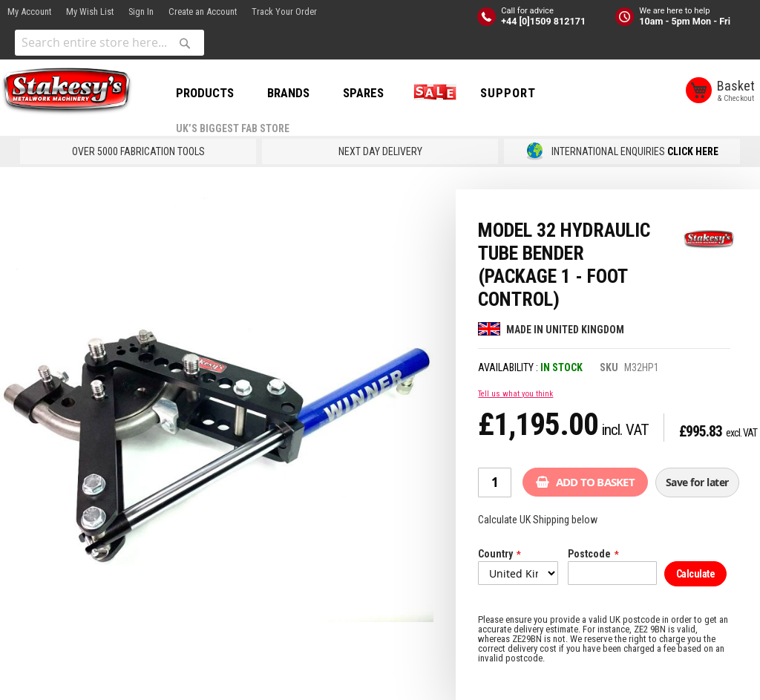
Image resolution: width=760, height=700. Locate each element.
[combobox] (109, 43)
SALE (432, 93)
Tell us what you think (515, 394)
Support (508, 93)
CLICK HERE (693, 151)
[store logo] (67, 91)
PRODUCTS (205, 93)
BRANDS (288, 93)
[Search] (185, 43)
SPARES (363, 93)
